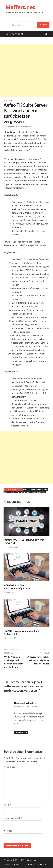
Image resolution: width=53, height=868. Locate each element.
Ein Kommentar (27, 126)
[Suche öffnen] (46, 34)
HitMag (43, 864)
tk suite (16, 492)
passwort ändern (39, 489)
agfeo (26, 489)
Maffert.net (20, 7)
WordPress (31, 864)
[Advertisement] (26, 71)
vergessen (26, 492)
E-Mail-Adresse (13, 818)
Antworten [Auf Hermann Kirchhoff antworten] (21, 732)
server (7, 492)
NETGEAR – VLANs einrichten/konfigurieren (17, 587)
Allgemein (8, 100)
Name (7, 805)
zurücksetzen (38, 492)
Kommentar (11, 767)
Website (8, 831)
